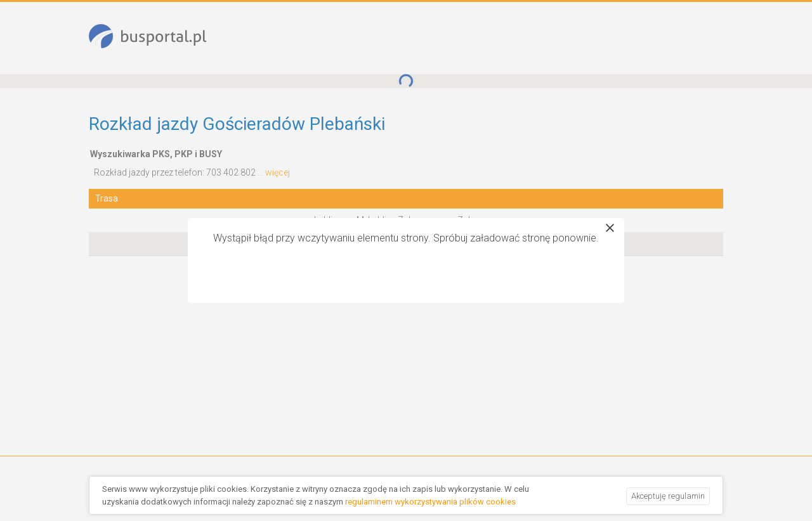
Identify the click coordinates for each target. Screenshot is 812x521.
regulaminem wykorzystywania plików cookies (430, 502)
